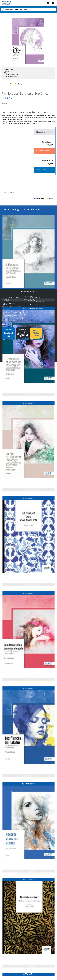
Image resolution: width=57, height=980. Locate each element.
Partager (4, 88)
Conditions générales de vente (42, 312)
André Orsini (8, 98)
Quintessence (29, 957)
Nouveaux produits (38, 301)
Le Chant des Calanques (28, 576)
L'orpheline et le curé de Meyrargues (28, 386)
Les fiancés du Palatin (29, 767)
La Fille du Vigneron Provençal (28, 481)
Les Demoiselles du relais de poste (28, 671)
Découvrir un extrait (44, 132)
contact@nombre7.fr (13, 316)
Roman (4, 104)
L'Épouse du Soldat (28, 291)
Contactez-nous (37, 305)
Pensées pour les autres (28, 862)
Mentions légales (37, 308)
